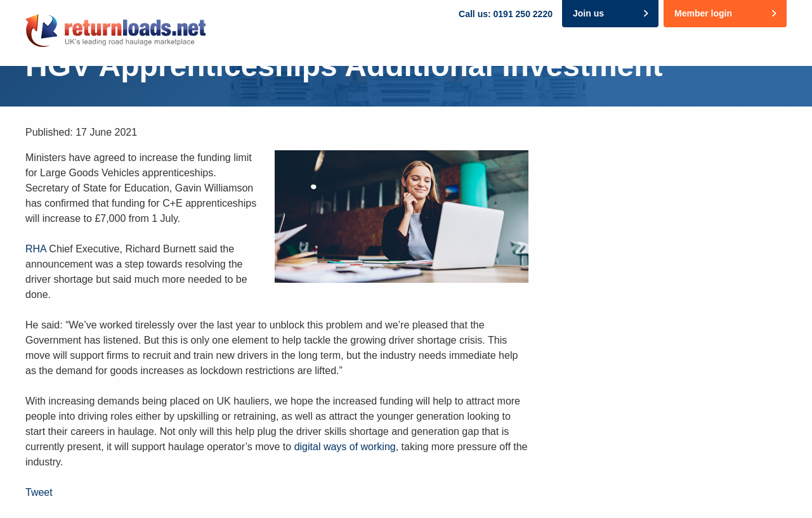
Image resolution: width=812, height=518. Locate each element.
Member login (703, 13)
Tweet (39, 492)
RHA (36, 249)
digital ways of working (345, 447)
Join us (588, 13)
